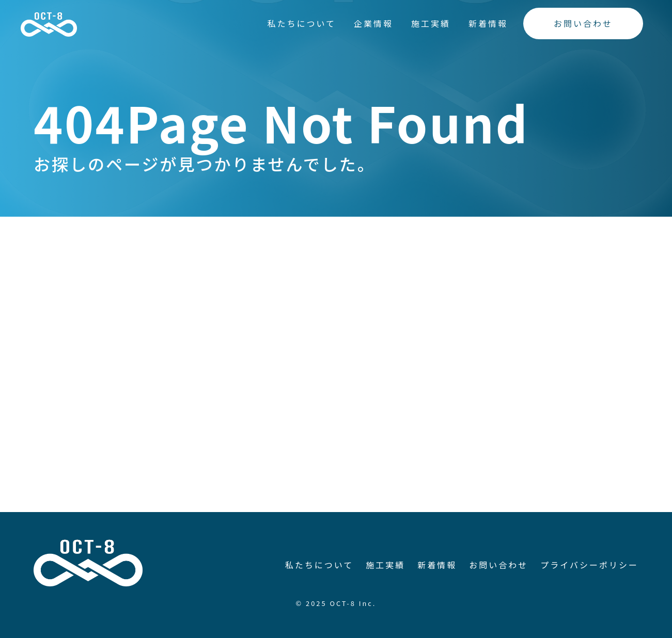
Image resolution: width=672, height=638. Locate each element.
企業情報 (373, 23)
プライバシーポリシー (589, 565)
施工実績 (431, 23)
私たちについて (301, 23)
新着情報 (488, 23)
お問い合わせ (583, 23)
